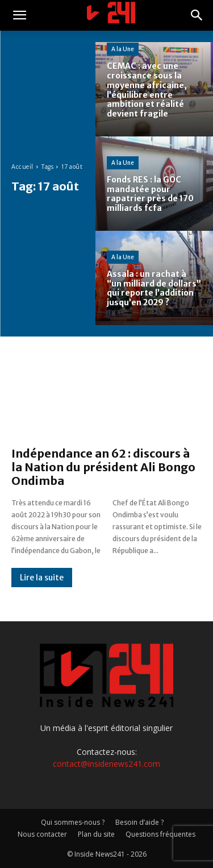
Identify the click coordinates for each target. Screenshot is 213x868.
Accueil (22, 167)
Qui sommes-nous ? (73, 822)
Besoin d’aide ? (139, 822)
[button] (19, 15)
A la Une (123, 49)
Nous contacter (42, 834)
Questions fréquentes (160, 834)
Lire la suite (42, 578)
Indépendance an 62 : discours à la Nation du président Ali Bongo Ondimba (103, 467)
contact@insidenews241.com (106, 764)
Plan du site (96, 834)
